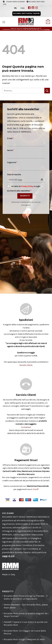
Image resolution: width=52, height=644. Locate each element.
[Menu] (4, 22)
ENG (23, 8)
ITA (15, 8)
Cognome (12, 162)
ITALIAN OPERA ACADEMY (16, 2)
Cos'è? (36, 489)
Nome (10, 150)
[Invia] (47, 91)
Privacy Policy (27, 186)
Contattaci (26, 427)
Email (10, 138)
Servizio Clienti (26, 365)
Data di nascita (14, 175)
